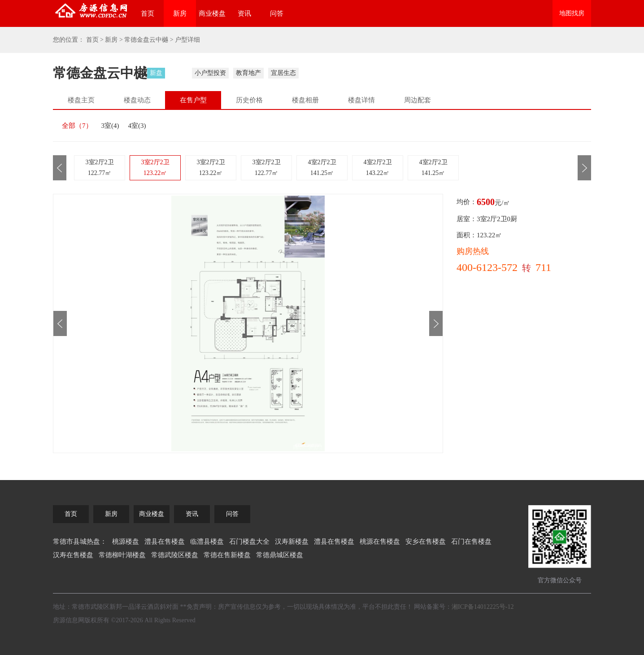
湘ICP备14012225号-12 (483, 607)
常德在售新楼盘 (227, 555)
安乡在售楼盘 (426, 541)
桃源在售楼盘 (380, 541)
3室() (110, 126)
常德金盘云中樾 (146, 40)
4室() (137, 126)
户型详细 (187, 40)
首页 (148, 13)
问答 (277, 13)
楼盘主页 (81, 100)
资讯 (244, 13)
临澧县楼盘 (207, 541)
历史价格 (249, 100)
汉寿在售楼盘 (73, 555)
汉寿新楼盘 (292, 541)
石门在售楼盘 (471, 541)
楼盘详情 (361, 100)
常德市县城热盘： (80, 541)
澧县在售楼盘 (165, 541)
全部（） (77, 126)
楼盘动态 (137, 100)
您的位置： (69, 40)
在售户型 (193, 100)
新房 (180, 13)
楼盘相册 (305, 100)
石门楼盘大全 (249, 541)
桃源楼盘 (126, 541)
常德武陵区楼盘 (175, 555)
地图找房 (572, 13)
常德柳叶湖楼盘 (122, 555)
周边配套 (418, 100)
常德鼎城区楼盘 (280, 555)
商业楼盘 (212, 13)
